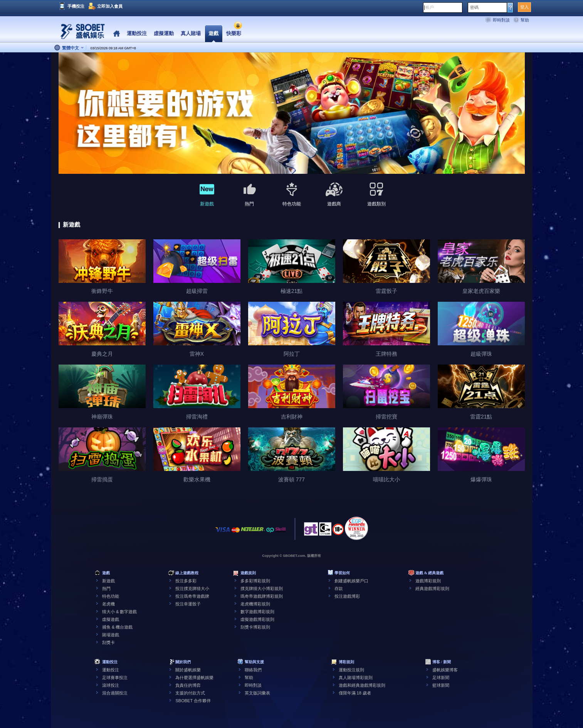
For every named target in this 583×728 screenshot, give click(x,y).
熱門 (106, 588)
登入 (524, 7)
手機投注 (76, 6)
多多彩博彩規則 (255, 581)
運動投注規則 (351, 670)
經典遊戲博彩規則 (432, 588)
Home (117, 34)
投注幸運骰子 (188, 604)
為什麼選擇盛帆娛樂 (194, 678)
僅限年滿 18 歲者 (355, 693)
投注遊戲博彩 (347, 596)
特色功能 (111, 596)
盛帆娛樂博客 (445, 670)
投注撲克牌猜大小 (192, 588)
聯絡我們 (253, 670)
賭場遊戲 (111, 635)
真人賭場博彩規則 (356, 678)
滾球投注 (111, 685)
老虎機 (108, 604)
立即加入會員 (110, 6)
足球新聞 (441, 678)
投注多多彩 (186, 581)
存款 (339, 588)
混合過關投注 (115, 693)
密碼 (474, 7)
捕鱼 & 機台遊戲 (117, 627)
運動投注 (111, 670)
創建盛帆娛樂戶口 (351, 581)
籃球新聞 (441, 685)
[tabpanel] (292, 113)
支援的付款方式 (190, 693)
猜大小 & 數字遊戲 (119, 612)
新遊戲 (108, 581)
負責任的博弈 (188, 685)
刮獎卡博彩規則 (255, 627)
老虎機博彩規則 (255, 604)
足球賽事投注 (115, 678)
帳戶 (430, 7)
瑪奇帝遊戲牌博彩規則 (262, 596)
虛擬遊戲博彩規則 (257, 619)
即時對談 (501, 20)
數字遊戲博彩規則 (257, 612)
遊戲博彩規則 (428, 581)
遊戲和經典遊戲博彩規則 (362, 685)
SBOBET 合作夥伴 (193, 701)
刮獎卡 (108, 642)
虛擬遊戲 (111, 619)
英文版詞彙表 (257, 693)
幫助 (525, 20)
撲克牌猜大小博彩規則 (262, 588)
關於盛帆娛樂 (188, 670)
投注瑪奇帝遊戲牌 (192, 596)
